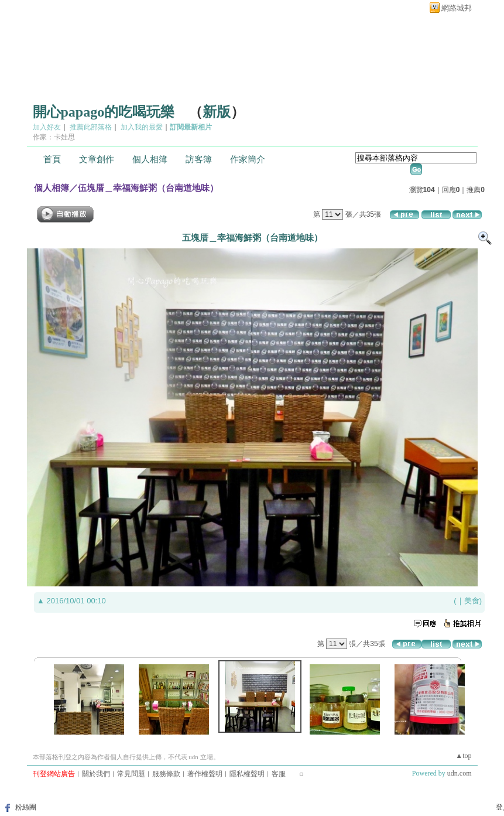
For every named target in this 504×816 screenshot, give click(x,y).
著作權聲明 (205, 774)
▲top (463, 756)
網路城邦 (457, 8)
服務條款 (166, 774)
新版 (217, 112)
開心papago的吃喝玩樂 (104, 112)
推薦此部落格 (91, 127)
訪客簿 (199, 159)
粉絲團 (26, 807)
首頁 (52, 159)
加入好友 (47, 127)
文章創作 (97, 159)
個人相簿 (150, 159)
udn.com (460, 773)
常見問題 (131, 774)
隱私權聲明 (247, 774)
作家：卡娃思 (54, 137)
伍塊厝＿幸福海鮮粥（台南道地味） (148, 188)
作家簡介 (248, 159)
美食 (472, 601)
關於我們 (96, 774)
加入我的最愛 (142, 127)
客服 (279, 774)
